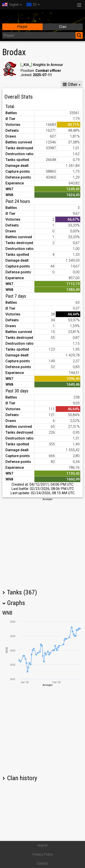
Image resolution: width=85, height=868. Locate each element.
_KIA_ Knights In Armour (42, 65)
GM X (31, 84)
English (11, 5)
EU (32, 4)
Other (70, 84)
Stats (11, 84)
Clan (63, 27)
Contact (42, 863)
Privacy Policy (43, 854)
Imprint (43, 845)
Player (22, 27)
